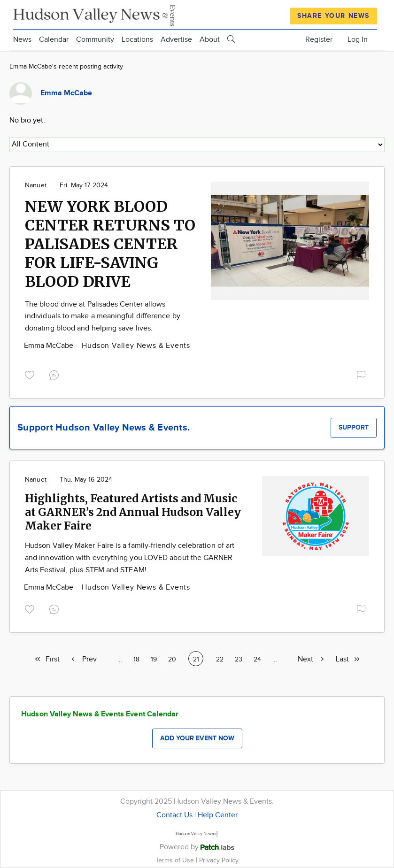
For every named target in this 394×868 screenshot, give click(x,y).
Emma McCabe (50, 346)
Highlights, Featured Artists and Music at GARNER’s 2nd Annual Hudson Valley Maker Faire (133, 512)
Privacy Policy (219, 860)
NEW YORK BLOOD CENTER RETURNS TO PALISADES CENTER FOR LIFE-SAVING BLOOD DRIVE (110, 244)
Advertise (176, 40)
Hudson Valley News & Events (136, 346)
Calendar (54, 40)
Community (95, 40)
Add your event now (197, 738)
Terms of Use (176, 860)
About (210, 40)
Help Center (218, 815)
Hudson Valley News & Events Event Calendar (100, 714)
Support (354, 427)
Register (319, 40)
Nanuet (36, 185)
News (22, 40)
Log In (358, 40)
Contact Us (174, 815)
